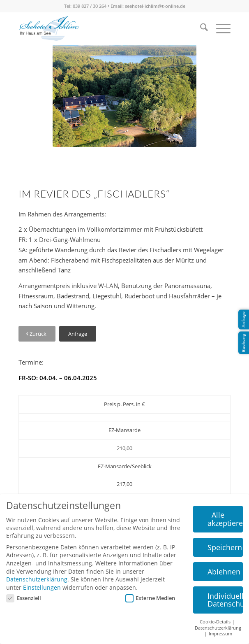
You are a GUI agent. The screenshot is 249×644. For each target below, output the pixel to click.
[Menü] (219, 28)
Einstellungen (42, 587)
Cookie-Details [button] (216, 622)
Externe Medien (150, 598)
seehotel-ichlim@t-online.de (155, 6)
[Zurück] (37, 334)
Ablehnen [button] (224, 572)
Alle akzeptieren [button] (225, 519)
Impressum (220, 634)
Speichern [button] (225, 547)
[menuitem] (200, 28)
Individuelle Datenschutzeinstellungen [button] (225, 600)
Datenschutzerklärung (37, 579)
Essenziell (24, 598)
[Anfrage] (78, 334)
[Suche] (200, 28)
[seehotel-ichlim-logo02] (49, 28)
